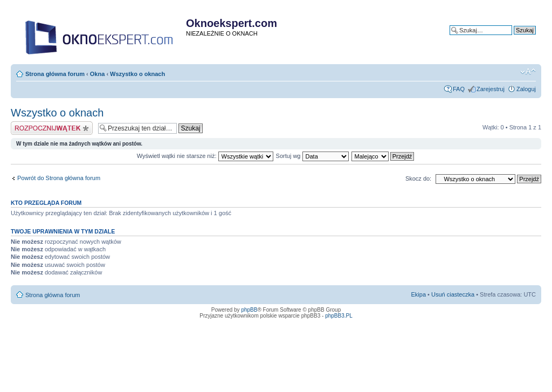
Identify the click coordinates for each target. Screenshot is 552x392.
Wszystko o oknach (137, 74)
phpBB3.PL (339, 316)
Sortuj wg (312, 156)
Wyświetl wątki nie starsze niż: (205, 156)
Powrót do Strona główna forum (59, 178)
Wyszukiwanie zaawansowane (496, 38)
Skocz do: (418, 178)
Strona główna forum (55, 74)
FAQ (459, 89)
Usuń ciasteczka (453, 294)
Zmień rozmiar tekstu (528, 72)
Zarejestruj (491, 89)
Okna (98, 74)
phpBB (249, 310)
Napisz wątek (52, 128)
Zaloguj (526, 89)
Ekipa (419, 294)
